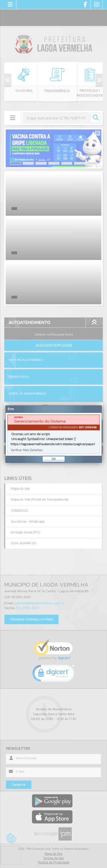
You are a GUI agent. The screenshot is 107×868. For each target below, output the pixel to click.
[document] (54, 434)
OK (54, 459)
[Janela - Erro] (54, 434)
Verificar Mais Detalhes (27, 450)
